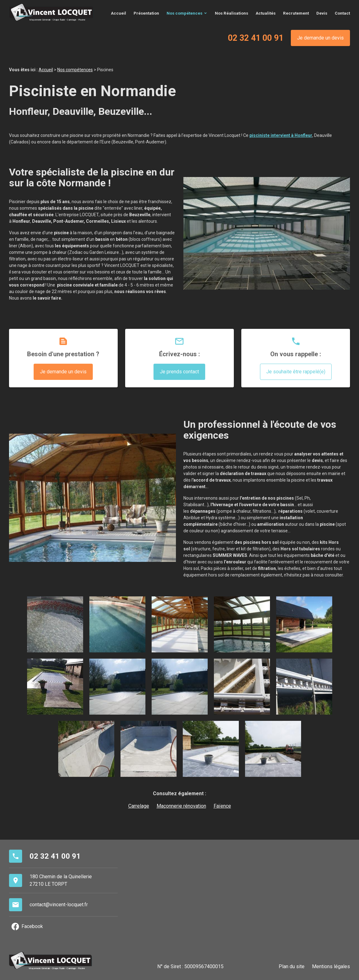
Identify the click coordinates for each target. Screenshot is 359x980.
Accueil (118, 13)
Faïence (222, 806)
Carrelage (139, 806)
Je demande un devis (320, 37)
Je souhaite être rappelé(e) (296, 371)
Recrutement (296, 13)
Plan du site (292, 966)
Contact (342, 13)
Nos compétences (184, 13)
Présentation (146, 13)
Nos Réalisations (231, 13)
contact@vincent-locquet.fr (59, 904)
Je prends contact (179, 371)
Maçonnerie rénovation (181, 806)
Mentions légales (331, 966)
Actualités (266, 13)
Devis (322, 13)
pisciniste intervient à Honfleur (281, 135)
